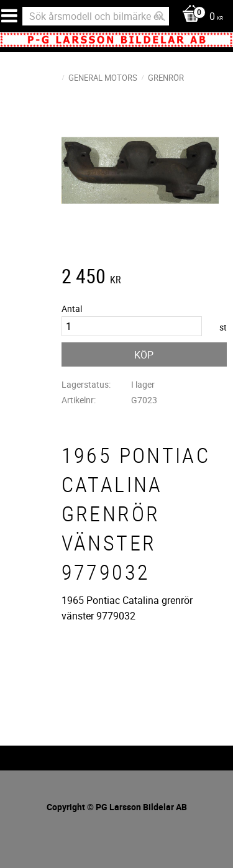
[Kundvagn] (199, 17)
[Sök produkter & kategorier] (96, 16)
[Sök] (160, 16)
